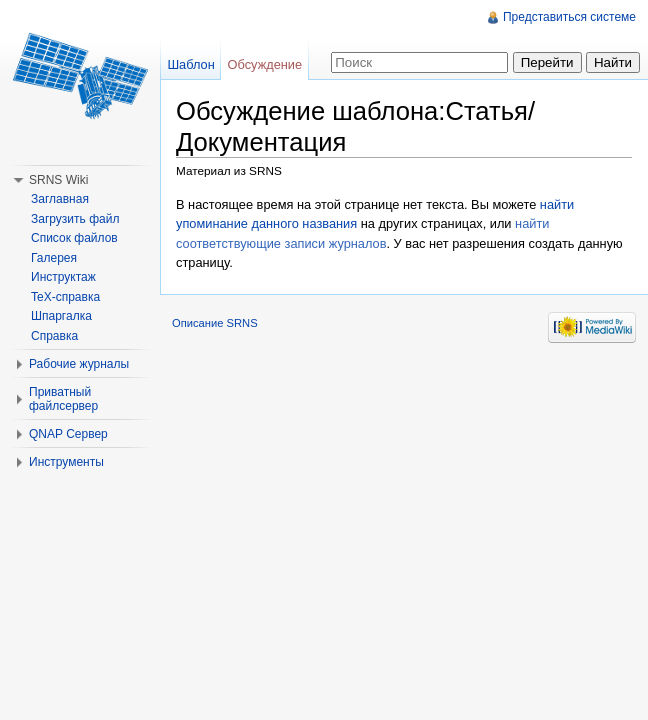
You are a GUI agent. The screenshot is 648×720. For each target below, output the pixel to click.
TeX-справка (65, 297)
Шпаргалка (61, 316)
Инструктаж (63, 277)
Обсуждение (265, 64)
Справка (54, 336)
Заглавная (60, 199)
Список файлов (74, 238)
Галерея (54, 258)
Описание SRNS (215, 323)
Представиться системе (569, 17)
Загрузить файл (75, 219)
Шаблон (190, 64)
